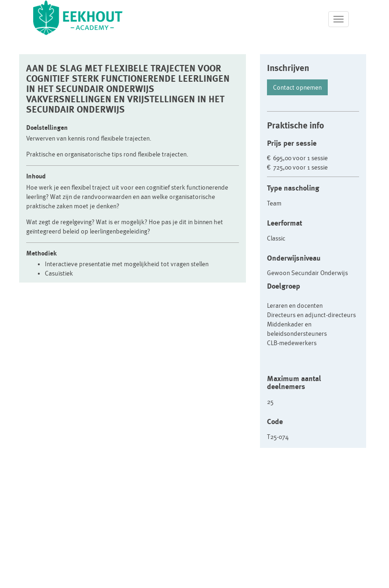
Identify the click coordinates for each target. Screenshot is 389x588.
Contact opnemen (297, 87)
